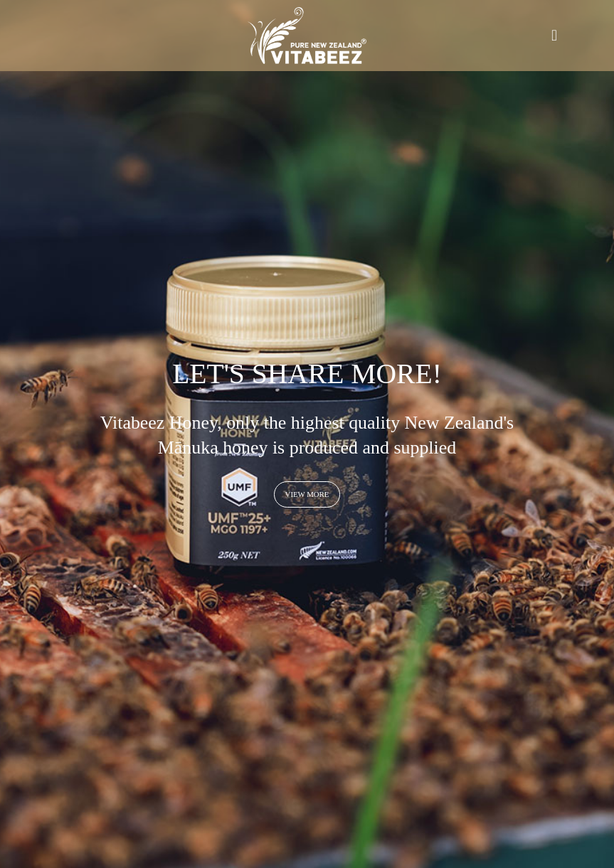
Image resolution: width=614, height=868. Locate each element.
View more (307, 494)
